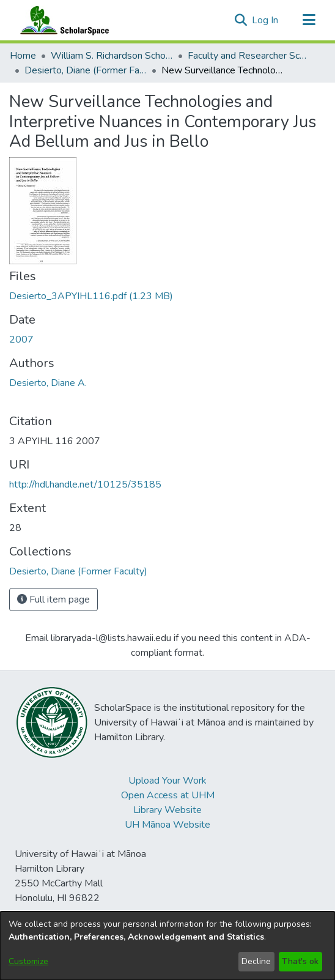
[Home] (62, 20)
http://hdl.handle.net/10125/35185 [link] (85, 484)
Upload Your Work (167, 781)
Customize (28, 961)
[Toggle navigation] (309, 20)
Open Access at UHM (168, 795)
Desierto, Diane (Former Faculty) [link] (86, 70)
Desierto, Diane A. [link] (48, 383)
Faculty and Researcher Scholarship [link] (249, 56)
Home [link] (23, 56)
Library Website (167, 810)
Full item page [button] (53, 600)
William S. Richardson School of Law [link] (112, 56)
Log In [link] (266, 20)
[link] (91, 296)
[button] (241, 20)
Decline (256, 961)
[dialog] (167, 946)
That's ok (300, 961)
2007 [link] (21, 340)
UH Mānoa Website (167, 825)
